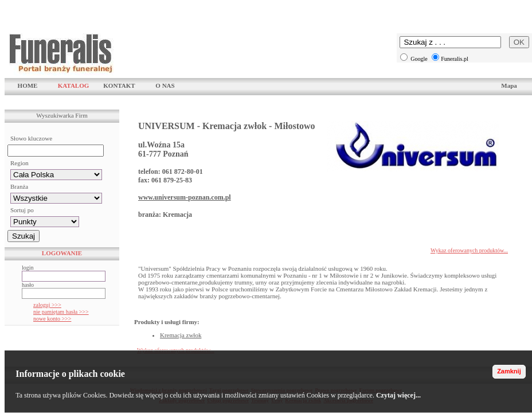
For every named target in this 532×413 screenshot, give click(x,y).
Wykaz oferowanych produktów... (469, 250)
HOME (28, 85)
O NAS (165, 85)
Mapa (509, 85)
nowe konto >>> (52, 319)
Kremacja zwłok (181, 335)
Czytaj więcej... (398, 395)
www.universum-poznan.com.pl (185, 197)
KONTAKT (119, 85)
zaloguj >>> (47, 305)
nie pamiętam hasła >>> (61, 312)
